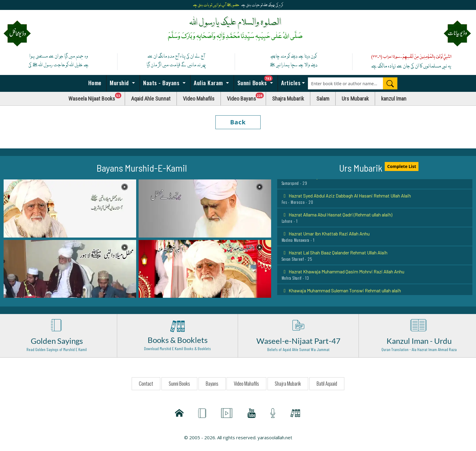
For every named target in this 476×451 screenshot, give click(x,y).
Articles (290, 82)
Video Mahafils (199, 99)
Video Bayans (246, 97)
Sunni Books (257, 81)
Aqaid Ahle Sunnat (151, 99)
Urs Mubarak (355, 99)
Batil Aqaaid (327, 383)
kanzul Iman (394, 99)
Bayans (212, 383)
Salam (323, 99)
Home (94, 82)
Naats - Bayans (161, 82)
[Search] (390, 83)
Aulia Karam (208, 82)
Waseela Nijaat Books (97, 97)
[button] (70, 208)
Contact (146, 383)
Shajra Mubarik (288, 99)
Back (238, 122)
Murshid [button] (119, 82)
